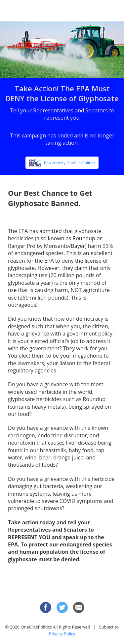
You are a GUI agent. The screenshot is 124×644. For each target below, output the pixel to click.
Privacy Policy (62, 634)
